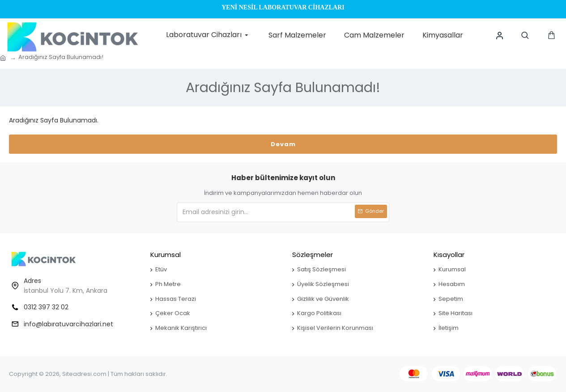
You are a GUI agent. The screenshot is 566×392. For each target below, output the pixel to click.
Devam (283, 144)
